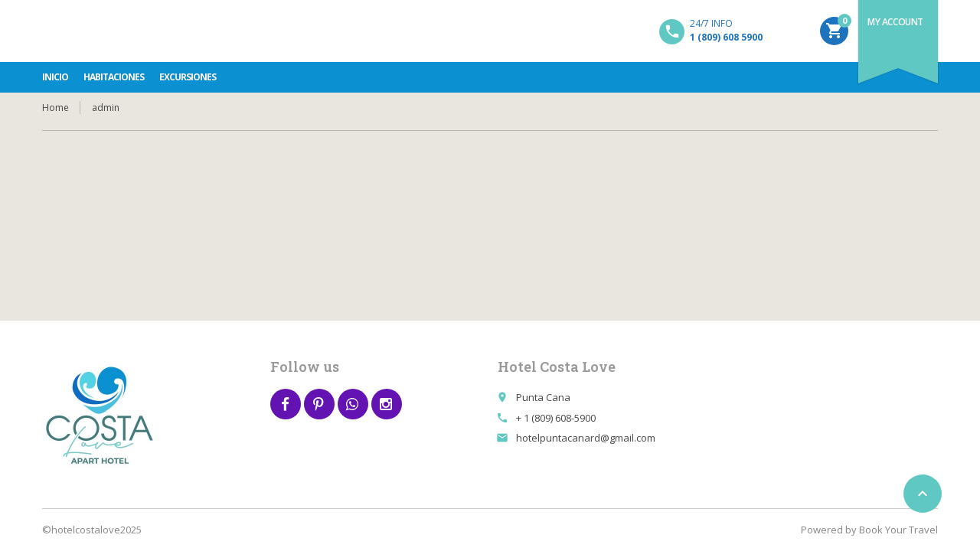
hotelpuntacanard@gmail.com (586, 438)
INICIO (55, 77)
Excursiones (188, 77)
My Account (895, 22)
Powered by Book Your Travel (869, 530)
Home (56, 108)
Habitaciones (114, 77)
